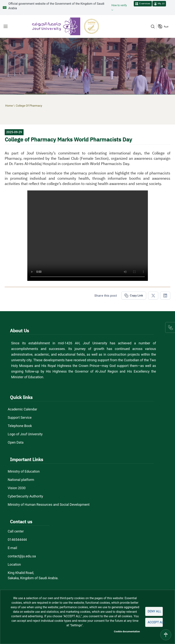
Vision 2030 (17, 488)
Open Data (16, 442)
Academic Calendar (22, 409)
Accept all (155, 622)
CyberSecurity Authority (25, 496)
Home (9, 106)
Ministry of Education (24, 471)
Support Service (20, 417)
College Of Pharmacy (29, 106)
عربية (166, 26)
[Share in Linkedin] (165, 296)
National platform (21, 480)
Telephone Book (20, 426)
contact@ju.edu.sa (22, 556)
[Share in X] (153, 296)
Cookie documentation (127, 631)
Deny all (154, 611)
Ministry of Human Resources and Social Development (49, 505)
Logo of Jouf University (25, 434)
